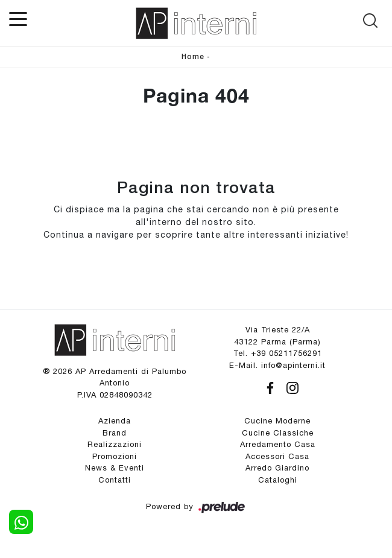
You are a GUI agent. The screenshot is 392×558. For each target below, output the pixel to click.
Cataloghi (278, 480)
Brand (115, 433)
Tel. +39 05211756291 (278, 353)
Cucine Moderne (277, 421)
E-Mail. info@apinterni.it (277, 365)
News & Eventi (115, 468)
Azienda (115, 421)
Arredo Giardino (277, 468)
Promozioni (115, 456)
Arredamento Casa (278, 444)
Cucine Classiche (278, 433)
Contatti (115, 480)
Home (193, 57)
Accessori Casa (277, 456)
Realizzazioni (115, 444)
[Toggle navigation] (18, 18)
